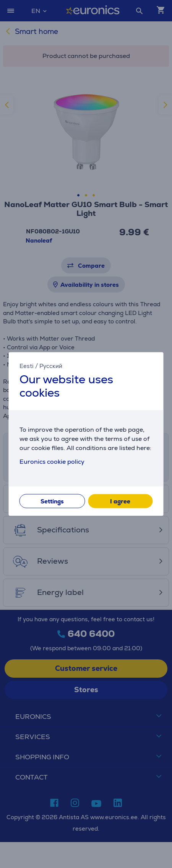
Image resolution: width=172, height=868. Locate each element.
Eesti (27, 366)
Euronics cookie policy (52, 462)
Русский (51, 366)
